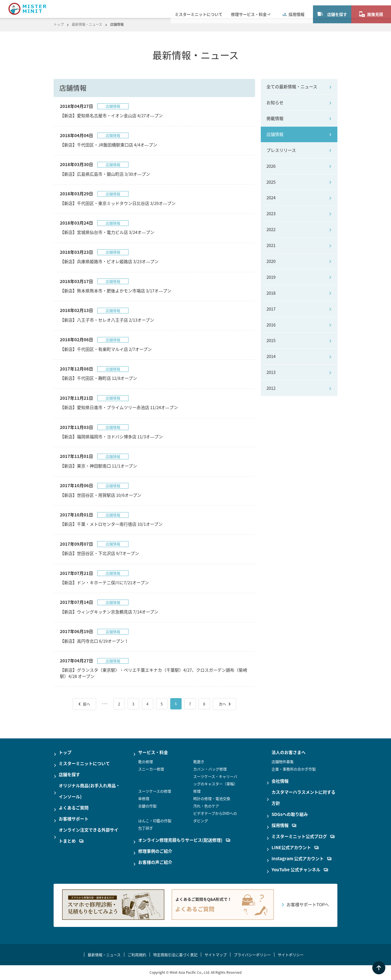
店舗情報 (275, 134)
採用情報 (293, 9)
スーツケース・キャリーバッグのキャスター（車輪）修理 (215, 784)
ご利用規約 (137, 955)
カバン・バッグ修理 (210, 769)
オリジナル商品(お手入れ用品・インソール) (89, 791)
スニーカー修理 (151, 769)
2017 (271, 309)
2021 (271, 245)
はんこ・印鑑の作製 (155, 821)
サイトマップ (216, 955)
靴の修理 (146, 762)
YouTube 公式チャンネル (300, 870)
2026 (271, 166)
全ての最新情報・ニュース (292, 87)
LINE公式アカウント (295, 847)
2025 (271, 182)
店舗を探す (332, 9)
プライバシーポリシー (252, 955)
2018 (271, 293)
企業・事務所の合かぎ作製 (294, 769)
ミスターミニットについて (199, 9)
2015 (271, 340)
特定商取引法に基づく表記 (175, 955)
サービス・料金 (153, 752)
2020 (271, 261)
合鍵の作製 (147, 806)
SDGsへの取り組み (290, 814)
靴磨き (199, 762)
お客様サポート (74, 819)
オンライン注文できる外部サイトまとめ (89, 835)
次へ (222, 704)
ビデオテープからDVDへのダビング (215, 817)
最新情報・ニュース (87, 24)
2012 (271, 388)
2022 (271, 229)
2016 (271, 325)
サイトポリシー (291, 955)
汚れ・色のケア (206, 806)
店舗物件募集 (283, 762)
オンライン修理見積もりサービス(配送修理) (184, 840)
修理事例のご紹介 (155, 851)
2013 (271, 372)
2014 (271, 356)
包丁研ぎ (146, 828)
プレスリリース (281, 150)
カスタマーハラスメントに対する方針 (303, 798)
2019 (271, 277)
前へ (87, 704)
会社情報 (280, 781)
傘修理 (144, 798)
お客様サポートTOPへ (308, 904)
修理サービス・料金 (249, 9)
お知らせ (275, 102)
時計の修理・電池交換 (212, 798)
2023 (271, 213)
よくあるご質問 (74, 808)
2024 (271, 198)
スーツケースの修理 (155, 791)
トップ (59, 24)
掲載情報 (275, 118)
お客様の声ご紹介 (155, 862)
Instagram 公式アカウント (301, 858)
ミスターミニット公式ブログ (303, 836)
